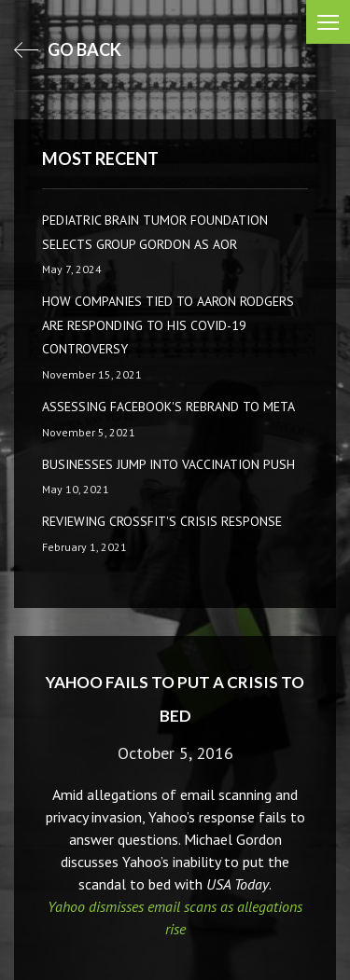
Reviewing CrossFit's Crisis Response (162, 521)
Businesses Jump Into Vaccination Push (168, 464)
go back (68, 49)
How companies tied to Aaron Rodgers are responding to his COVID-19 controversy (168, 325)
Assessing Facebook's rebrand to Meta (168, 407)
